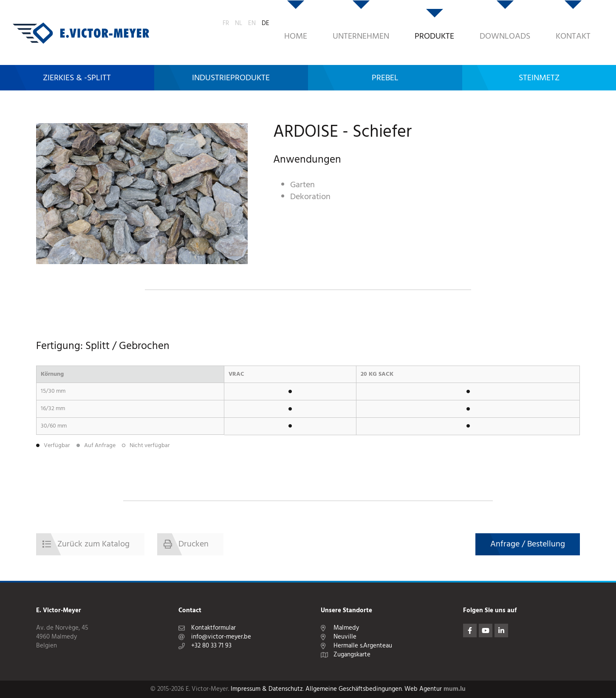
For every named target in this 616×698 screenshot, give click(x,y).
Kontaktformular (213, 628)
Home (245, 23)
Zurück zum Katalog (93, 544)
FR (558, 22)
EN (584, 22)
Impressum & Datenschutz (267, 689)
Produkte (383, 23)
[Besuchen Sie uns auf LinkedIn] (501, 630)
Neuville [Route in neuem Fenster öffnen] (345, 637)
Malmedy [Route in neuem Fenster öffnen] (346, 628)
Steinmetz (539, 58)
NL (570, 22)
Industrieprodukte (231, 58)
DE (597, 22)
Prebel (385, 58)
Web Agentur (423, 689)
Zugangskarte (352, 655)
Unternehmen (310, 23)
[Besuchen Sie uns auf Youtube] (486, 630)
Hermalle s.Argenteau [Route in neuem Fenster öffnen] (363, 646)
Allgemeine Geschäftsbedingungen (354, 689)
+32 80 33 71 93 (211, 646)
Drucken (194, 544)
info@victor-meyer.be (221, 637)
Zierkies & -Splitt (77, 58)
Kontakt (522, 23)
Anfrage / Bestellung (528, 544)
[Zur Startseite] (81, 23)
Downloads (454, 23)
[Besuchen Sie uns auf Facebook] (470, 630)
